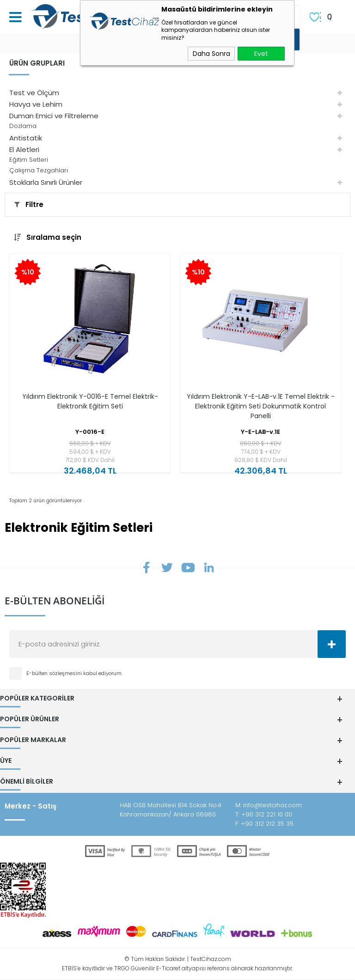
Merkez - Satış (31, 806)
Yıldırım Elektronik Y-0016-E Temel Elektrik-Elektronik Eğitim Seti (90, 401)
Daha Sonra (211, 54)
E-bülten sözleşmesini (55, 673)
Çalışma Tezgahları (39, 170)
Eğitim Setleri (29, 160)
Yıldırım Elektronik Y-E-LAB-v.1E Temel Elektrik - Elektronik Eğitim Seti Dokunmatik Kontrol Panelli (261, 406)
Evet (261, 54)
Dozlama (23, 126)
